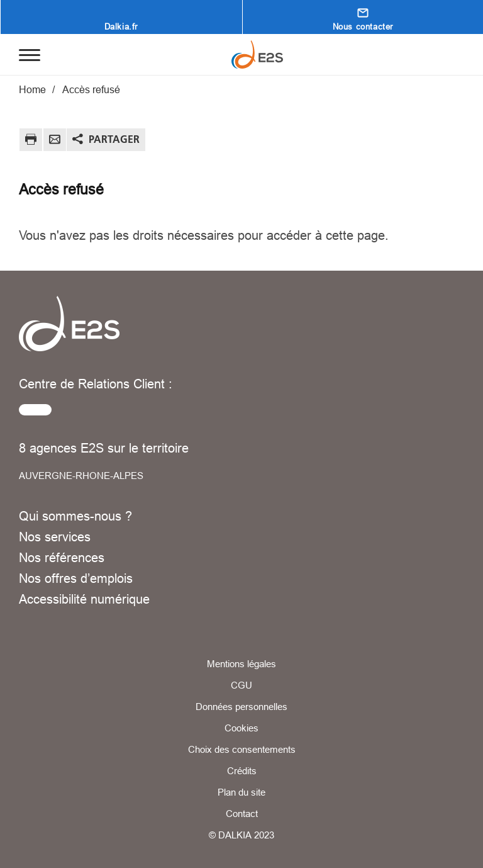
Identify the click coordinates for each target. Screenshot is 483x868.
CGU (241, 685)
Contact (242, 814)
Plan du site (241, 792)
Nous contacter (363, 26)
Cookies (241, 728)
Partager (114, 139)
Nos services (55, 537)
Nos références (62, 557)
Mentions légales (241, 664)
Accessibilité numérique (84, 599)
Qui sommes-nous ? (75, 516)
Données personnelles (241, 707)
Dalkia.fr (121, 26)
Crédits (242, 771)
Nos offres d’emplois (76, 578)
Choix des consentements (242, 749)
